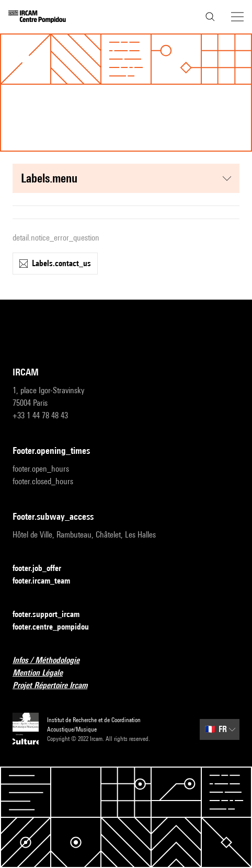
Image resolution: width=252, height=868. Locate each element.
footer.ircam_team (48, 581)
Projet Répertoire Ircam (56, 686)
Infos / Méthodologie (52, 661)
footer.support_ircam (52, 615)
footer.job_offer (43, 569)
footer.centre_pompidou (57, 627)
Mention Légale (44, 673)
